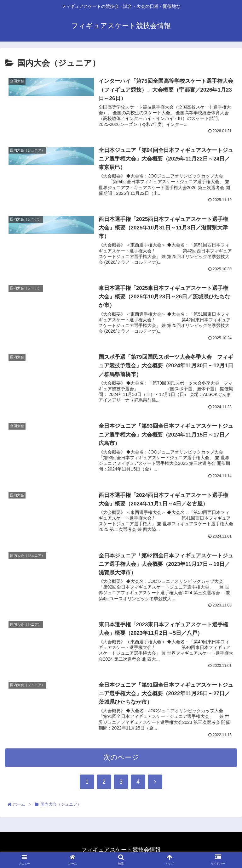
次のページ (121, 763)
